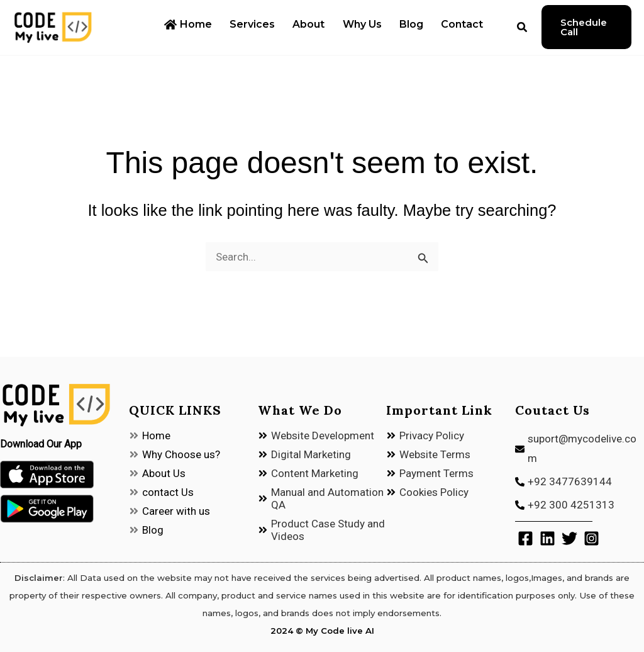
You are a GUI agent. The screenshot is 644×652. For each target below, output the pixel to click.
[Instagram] (591, 538)
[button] (509, 29)
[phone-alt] (580, 482)
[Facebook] (525, 538)
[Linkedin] (547, 538)
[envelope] (580, 449)
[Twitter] (569, 538)
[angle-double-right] (150, 436)
